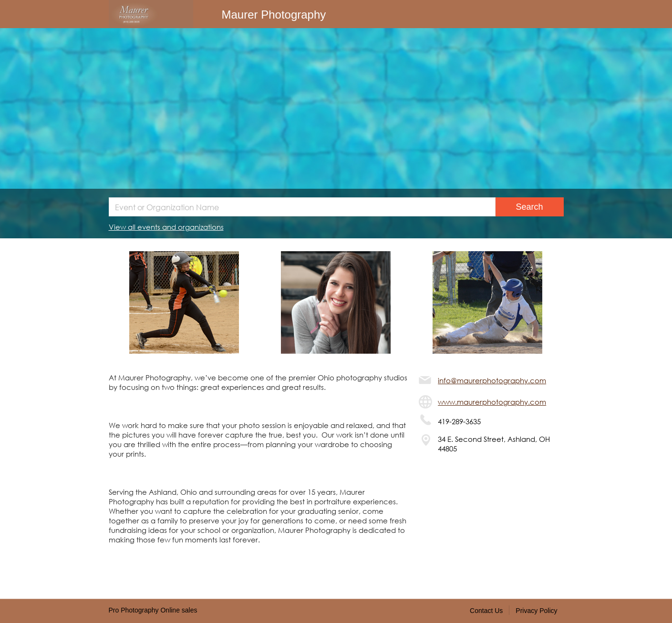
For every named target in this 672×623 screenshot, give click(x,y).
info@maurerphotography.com (492, 380)
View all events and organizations (166, 227)
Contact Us (486, 611)
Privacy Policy (536, 611)
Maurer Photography (274, 15)
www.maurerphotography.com (492, 402)
